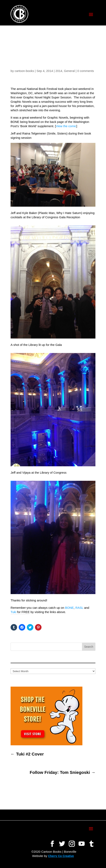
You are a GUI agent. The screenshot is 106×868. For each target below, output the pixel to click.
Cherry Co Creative (61, 856)
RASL (79, 608)
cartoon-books (24, 71)
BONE (69, 608)
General (69, 71)
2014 (59, 71)
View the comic (66, 126)
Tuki (13, 612)
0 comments (86, 71)
